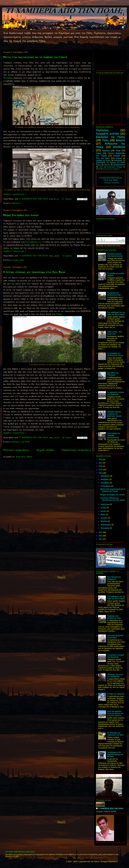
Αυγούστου (105, 504)
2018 (101, 460)
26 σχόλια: (67, 437)
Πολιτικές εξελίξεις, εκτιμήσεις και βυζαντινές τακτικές (114, 414)
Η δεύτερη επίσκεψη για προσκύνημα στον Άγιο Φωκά (34, 272)
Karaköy (10, 78)
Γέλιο (101, 167)
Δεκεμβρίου (105, 476)
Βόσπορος (118, 160)
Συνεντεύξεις (107, 169)
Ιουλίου (104, 508)
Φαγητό (120, 140)
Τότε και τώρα (103, 158)
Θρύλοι (113, 163)
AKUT (98, 169)
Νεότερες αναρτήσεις (16, 450)
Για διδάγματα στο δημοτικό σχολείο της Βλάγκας (115, 754)
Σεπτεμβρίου (106, 486)
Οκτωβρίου (105, 483)
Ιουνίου (104, 511)
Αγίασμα (106, 150)
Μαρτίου (104, 521)
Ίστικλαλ (119, 158)
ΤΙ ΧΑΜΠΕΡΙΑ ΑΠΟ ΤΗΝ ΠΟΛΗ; (111, 808)
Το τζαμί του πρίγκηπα (116, 694)
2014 (101, 473)
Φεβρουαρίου (106, 525)
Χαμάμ (115, 169)
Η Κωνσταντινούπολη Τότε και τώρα (111, 179)
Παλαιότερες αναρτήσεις (76, 450)
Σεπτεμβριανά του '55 (35, 242)
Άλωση (107, 165)
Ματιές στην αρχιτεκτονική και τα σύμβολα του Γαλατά (35, 57)
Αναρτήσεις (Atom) (24, 457)
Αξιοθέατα (119, 147)
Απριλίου (104, 518)
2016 (101, 466)
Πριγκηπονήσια (119, 165)
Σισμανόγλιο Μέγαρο (115, 167)
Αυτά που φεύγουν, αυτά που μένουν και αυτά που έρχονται (115, 713)
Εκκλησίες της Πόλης (21, 442)
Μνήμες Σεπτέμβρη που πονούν (21, 215)
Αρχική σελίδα (45, 450)
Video (22, 260)
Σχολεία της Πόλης (103, 160)
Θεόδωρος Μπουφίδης (112, 183)
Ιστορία (15, 260)
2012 (101, 536)
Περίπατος (16, 203)
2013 (101, 532)
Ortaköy (59, 314)
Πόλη (105, 140)
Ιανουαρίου (105, 528)
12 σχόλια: (67, 256)
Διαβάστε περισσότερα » (15, 194)
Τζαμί (118, 150)
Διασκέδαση (101, 163)
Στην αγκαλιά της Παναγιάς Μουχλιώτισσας (114, 435)
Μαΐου (103, 515)
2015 (101, 470)
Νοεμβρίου (105, 479)
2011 (101, 539)
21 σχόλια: (67, 199)
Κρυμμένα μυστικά (107, 134)
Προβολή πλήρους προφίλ (106, 811)
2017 (101, 463)
